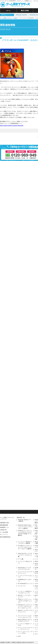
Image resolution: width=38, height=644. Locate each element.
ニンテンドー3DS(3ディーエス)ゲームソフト (25, 592)
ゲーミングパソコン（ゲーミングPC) (25, 632)
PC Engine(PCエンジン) (25, 583)
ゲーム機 (21, 559)
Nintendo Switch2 (21, 15)
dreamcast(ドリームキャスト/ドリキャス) (25, 568)
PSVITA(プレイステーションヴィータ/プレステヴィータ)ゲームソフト (25, 606)
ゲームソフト (22, 586)
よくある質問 (4, 532)
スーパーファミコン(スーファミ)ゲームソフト (25, 617)
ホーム (8, 11)
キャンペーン (4, 535)
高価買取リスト (5, 527)
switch (15, 18)
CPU (19, 636)
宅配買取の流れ (5, 523)
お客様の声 (3, 530)
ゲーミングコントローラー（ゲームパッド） (25, 628)
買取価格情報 (4, 525)
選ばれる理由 (25, 11)
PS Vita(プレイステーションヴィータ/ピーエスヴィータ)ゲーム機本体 (25, 547)
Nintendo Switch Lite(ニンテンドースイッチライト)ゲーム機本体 (25, 527)
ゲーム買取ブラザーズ (6, 18)
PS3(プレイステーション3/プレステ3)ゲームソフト (25, 601)
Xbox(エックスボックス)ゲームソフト (25, 611)
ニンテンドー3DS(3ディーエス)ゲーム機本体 (25, 542)
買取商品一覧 (21, 518)
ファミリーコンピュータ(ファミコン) (25, 572)
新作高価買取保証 (5, 537)
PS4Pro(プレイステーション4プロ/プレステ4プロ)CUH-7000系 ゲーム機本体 (25, 533)
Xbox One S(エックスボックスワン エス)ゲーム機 (25, 555)
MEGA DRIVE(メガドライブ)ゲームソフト (25, 620)
